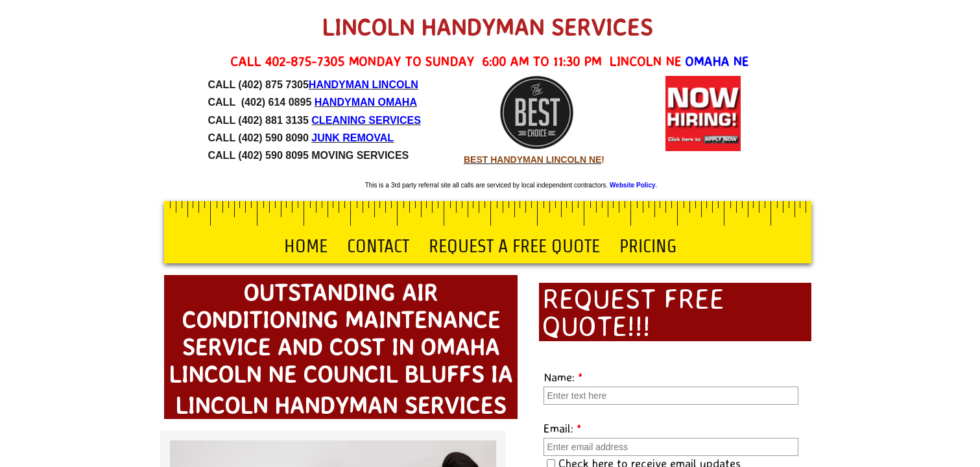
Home (306, 246)
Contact (378, 246)
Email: (563, 428)
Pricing (648, 246)
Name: (563, 377)
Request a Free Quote (514, 246)
